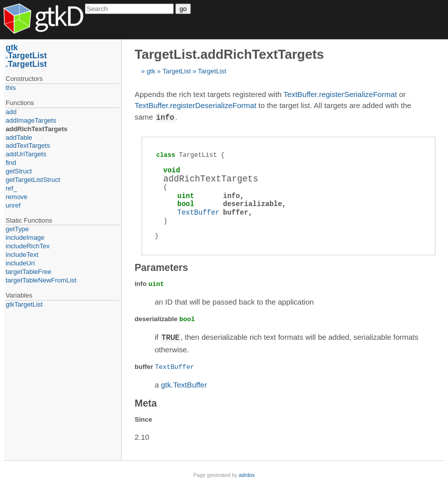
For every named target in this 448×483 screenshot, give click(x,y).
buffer (236, 212)
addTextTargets (28, 146)
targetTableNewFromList (41, 280)
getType (17, 229)
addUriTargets (26, 154)
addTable (19, 137)
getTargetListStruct (33, 180)
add (11, 112)
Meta (146, 402)
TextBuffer (198, 212)
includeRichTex (27, 246)
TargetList (176, 71)
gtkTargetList (24, 304)
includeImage (25, 237)
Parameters (161, 267)
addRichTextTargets (36, 129)
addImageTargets (31, 120)
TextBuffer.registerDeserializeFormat (195, 105)
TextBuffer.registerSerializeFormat (341, 94)
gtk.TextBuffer (184, 384)
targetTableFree (28, 272)
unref (13, 205)
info (232, 195)
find (11, 163)
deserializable (253, 203)
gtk (151, 71)
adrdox (247, 474)
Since (143, 418)
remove (16, 197)
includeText (22, 255)
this (11, 88)
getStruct (19, 171)
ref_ (11, 188)
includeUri (20, 263)
